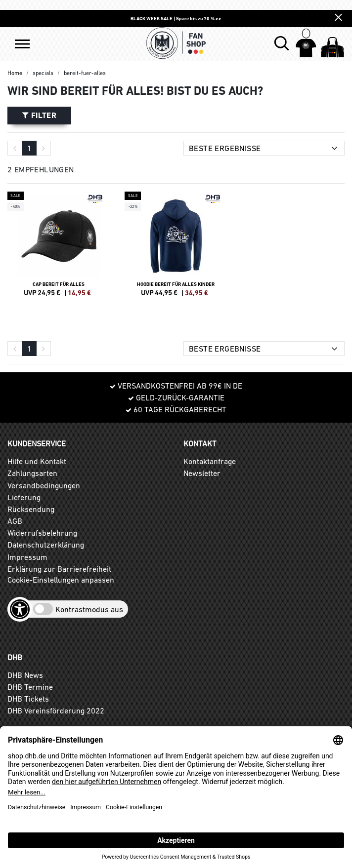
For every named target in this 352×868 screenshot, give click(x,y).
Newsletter (202, 473)
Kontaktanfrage (210, 461)
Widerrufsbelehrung (42, 533)
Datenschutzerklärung (46, 545)
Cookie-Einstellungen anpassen (61, 580)
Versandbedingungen (44, 485)
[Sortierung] (264, 148)
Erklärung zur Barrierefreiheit (59, 569)
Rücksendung (31, 509)
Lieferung (24, 497)
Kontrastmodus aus (89, 609)
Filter (39, 115)
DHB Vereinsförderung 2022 (56, 710)
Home (15, 73)
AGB (15, 521)
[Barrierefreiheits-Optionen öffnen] (20, 609)
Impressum (27, 557)
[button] (22, 44)
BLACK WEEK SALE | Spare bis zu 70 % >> (176, 19)
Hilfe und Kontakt (37, 461)
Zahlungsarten (32, 473)
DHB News (25, 675)
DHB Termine (30, 687)
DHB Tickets (28, 699)
